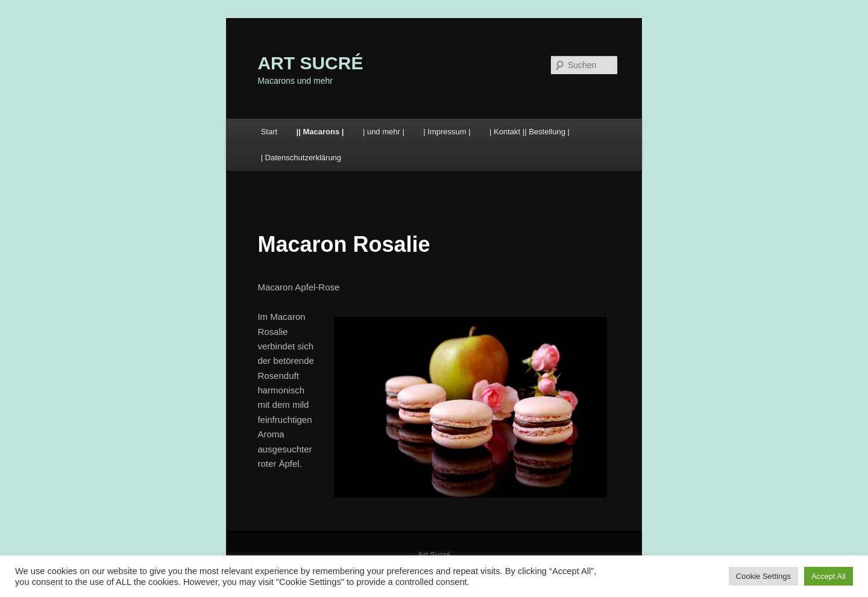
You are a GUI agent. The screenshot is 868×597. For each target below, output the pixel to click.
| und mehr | (384, 132)
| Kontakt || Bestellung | (530, 132)
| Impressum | (447, 132)
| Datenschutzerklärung (301, 158)
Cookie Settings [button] (763, 576)
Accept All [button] (829, 576)
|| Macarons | (320, 132)
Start (269, 132)
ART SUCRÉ (310, 63)
